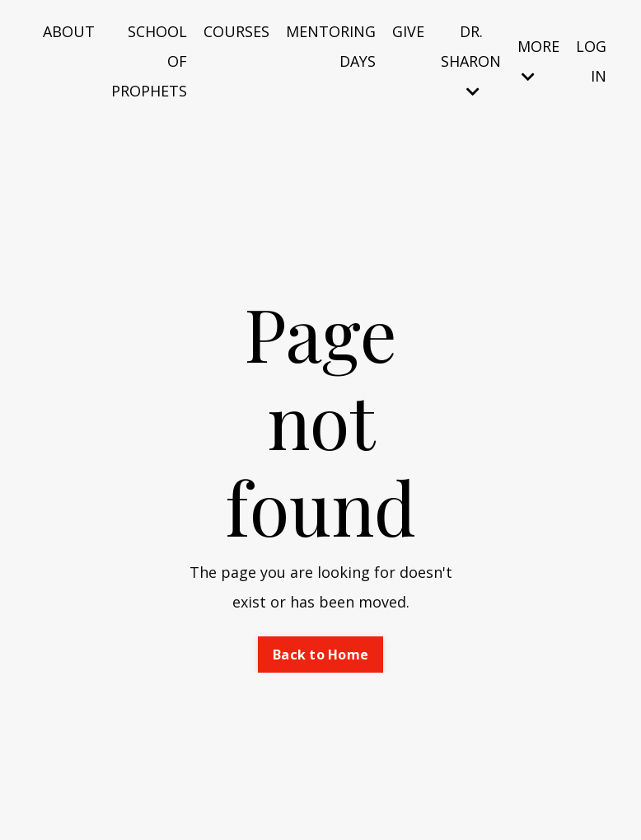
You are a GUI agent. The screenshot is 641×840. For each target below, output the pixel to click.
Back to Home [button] (320, 655)
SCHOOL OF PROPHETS (149, 61)
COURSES (236, 31)
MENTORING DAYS (331, 46)
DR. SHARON (471, 60)
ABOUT (69, 31)
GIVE (408, 31)
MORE (538, 60)
